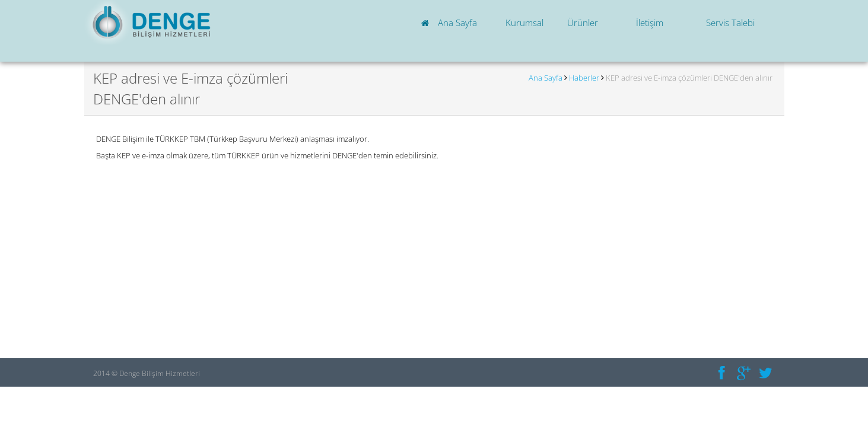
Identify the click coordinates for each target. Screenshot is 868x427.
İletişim (650, 23)
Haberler (584, 78)
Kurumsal (524, 23)
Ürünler (583, 23)
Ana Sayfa (451, 23)
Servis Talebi (729, 23)
